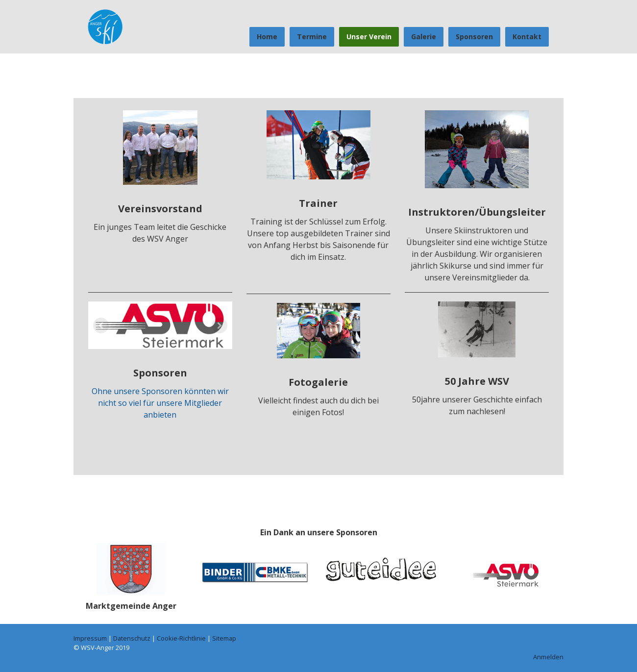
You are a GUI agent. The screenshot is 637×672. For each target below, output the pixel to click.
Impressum (90, 638)
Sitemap (224, 638)
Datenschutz (132, 638)
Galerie (424, 37)
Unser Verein (369, 37)
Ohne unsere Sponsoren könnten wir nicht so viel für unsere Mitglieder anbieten (160, 403)
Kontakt (527, 37)
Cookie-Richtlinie (181, 638)
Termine (312, 37)
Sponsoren (474, 37)
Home (267, 37)
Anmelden (548, 657)
